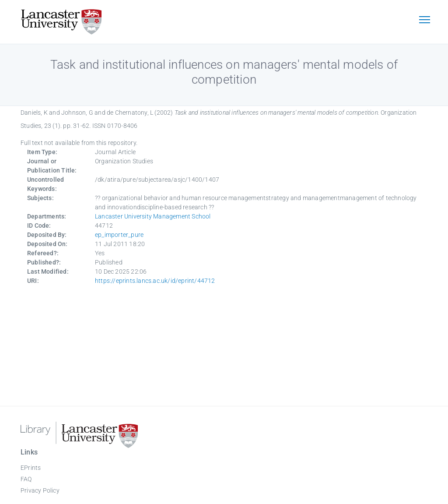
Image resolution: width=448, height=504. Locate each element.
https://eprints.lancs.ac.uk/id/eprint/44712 (155, 281)
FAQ (26, 479)
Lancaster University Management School (153, 216)
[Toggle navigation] (424, 21)
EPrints (31, 468)
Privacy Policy (40, 490)
